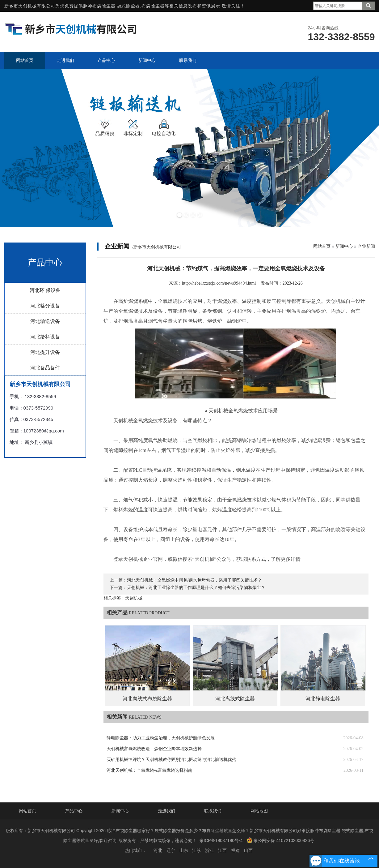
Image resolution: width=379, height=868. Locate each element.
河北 (158, 850)
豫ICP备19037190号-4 (221, 840)
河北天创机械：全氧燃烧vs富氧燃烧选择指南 (149, 770)
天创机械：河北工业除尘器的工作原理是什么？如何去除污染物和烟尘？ (196, 588)
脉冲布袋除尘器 (99, 6)
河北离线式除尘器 (235, 699)
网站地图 (259, 811)
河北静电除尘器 (323, 699)
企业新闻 (366, 246)
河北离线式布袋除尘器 (147, 699)
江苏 (196, 850)
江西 (222, 850)
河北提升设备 (45, 352)
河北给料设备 (45, 337)
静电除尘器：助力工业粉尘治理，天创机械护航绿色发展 (161, 738)
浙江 (209, 850)
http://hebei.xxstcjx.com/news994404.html (219, 283)
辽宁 (171, 850)
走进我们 (166, 811)
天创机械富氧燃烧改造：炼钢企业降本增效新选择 (154, 749)
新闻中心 (344, 246)
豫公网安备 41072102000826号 (280, 840)
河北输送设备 (45, 321)
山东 (184, 850)
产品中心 (74, 811)
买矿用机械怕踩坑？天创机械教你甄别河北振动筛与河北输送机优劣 (171, 760)
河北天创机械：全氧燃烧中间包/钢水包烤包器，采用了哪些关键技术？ (195, 580)
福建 (235, 850)
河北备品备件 (45, 368)
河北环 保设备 (45, 290)
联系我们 (213, 811)
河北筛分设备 (45, 306)
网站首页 (322, 246)
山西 (248, 850)
